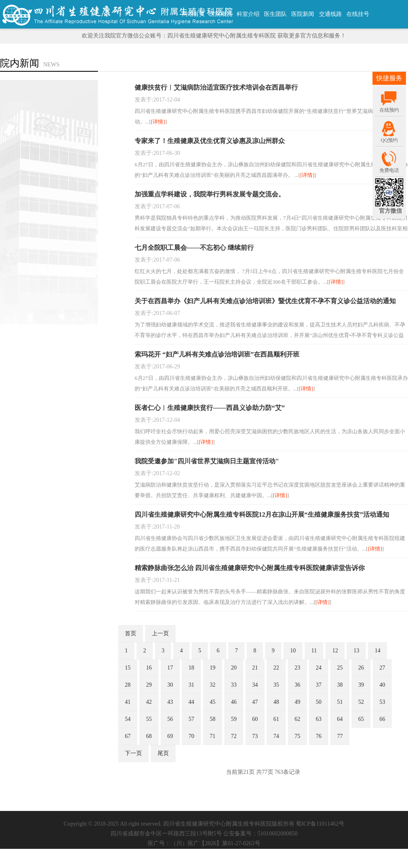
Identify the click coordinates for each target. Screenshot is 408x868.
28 (128, 685)
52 (361, 702)
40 (382, 685)
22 (276, 668)
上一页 (160, 633)
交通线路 (330, 14)
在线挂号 (358, 14)
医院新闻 (303, 14)
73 (255, 736)
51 (340, 702)
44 (191, 702)
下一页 (133, 753)
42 (149, 702)
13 (356, 651)
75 (297, 736)
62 (297, 719)
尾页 (163, 753)
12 (335, 651)
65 (361, 719)
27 (382, 668)
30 (170, 685)
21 (255, 668)
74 (276, 736)
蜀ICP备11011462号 (320, 824)
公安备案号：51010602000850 (260, 834)
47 (255, 702)
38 (340, 685)
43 (170, 702)
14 (377, 651)
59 (234, 719)
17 (170, 668)
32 (213, 685)
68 (149, 736)
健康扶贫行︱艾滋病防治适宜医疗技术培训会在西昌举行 (216, 87)
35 (276, 685)
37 (319, 685)
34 (255, 685)
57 (191, 719)
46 (234, 702)
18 (191, 668)
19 (213, 668)
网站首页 (193, 14)
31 (191, 685)
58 (213, 719)
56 (170, 719)
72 (234, 736)
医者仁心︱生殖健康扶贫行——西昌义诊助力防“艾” (210, 408)
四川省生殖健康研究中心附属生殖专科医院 (217, 824)
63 (319, 719)
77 (340, 736)
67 (128, 736)
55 (149, 719)
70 (191, 736)
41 (128, 702)
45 (213, 702)
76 (319, 736)
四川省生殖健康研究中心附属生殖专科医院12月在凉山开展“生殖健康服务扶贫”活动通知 (262, 514)
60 (255, 719)
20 (234, 668)
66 (382, 719)
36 (297, 685)
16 (149, 668)
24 (319, 668)
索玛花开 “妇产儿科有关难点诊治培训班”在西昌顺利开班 (217, 354)
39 (361, 685)
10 (293, 651)
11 (314, 651)
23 (297, 668)
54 (128, 719)
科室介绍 (248, 14)
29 (149, 685)
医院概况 (221, 14)
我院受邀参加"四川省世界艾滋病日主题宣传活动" (207, 461)
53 (382, 702)
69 (170, 736)
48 (276, 702)
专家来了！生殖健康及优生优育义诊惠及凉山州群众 (210, 141)
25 (340, 668)
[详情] (158, 122)
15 (128, 668)
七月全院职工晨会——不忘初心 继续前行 (194, 248)
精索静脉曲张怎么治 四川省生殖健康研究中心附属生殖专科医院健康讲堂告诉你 (250, 568)
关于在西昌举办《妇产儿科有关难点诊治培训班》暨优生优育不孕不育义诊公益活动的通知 (265, 301)
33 (234, 685)
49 (297, 702)
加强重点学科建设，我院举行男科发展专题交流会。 (210, 194)
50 (319, 702)
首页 (131, 633)
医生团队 (275, 14)
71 (213, 736)
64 (340, 719)
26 (361, 668)
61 (276, 719)
